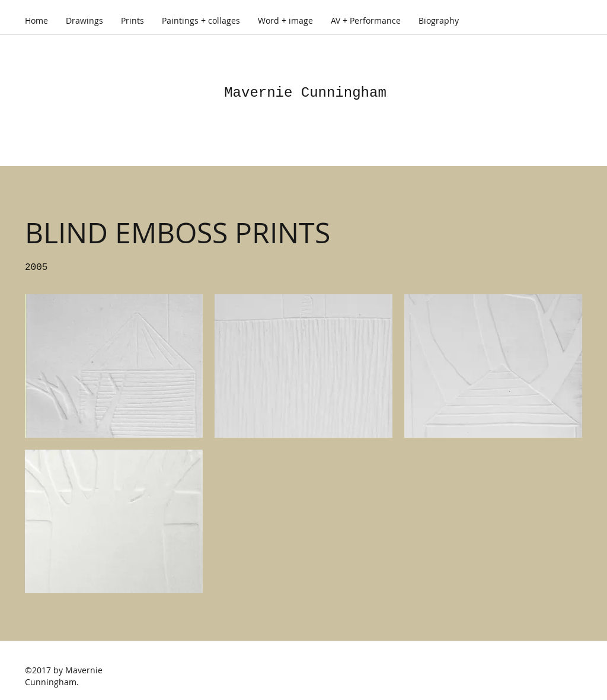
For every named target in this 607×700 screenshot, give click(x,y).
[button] (114, 366)
